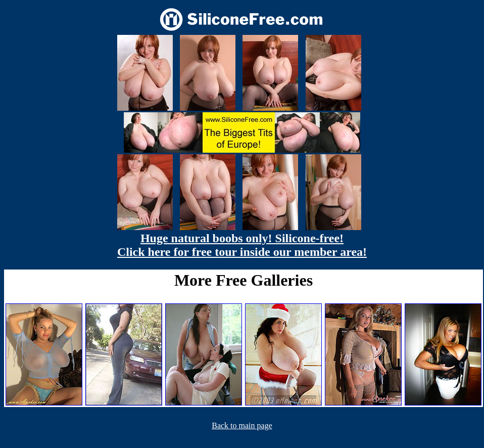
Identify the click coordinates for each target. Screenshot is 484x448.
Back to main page (242, 425)
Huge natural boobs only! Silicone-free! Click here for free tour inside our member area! (242, 245)
